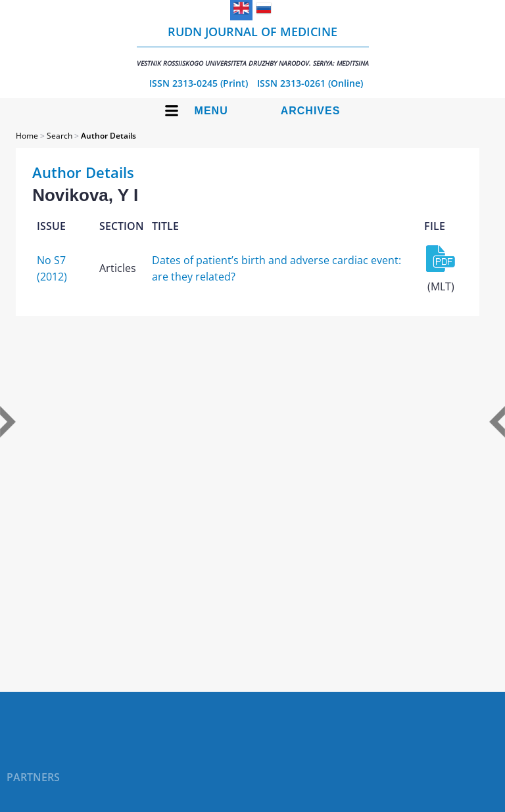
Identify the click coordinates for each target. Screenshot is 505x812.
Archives (311, 111)
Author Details (108, 136)
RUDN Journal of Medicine (253, 46)
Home (27, 136)
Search (60, 136)
